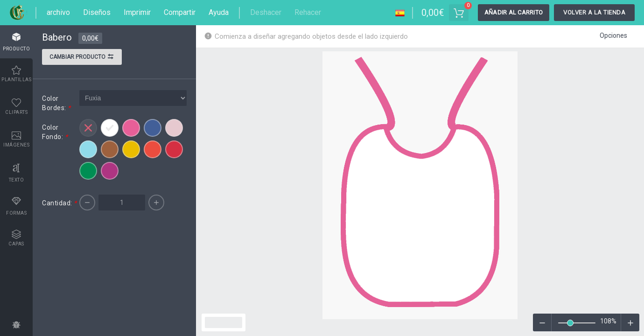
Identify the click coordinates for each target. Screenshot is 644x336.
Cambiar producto (82, 58)
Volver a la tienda (594, 12)
